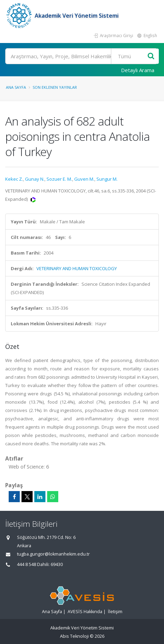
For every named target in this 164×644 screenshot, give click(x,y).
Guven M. (84, 179)
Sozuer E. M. (59, 179)
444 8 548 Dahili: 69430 (40, 564)
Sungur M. (107, 179)
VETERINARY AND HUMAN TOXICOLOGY (77, 268)
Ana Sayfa (16, 87)
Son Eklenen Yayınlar (55, 87)
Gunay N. (35, 179)
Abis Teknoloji (74, 636)
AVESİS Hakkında (85, 612)
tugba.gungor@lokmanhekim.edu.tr (53, 554)
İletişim (115, 612)
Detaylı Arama (138, 70)
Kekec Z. (14, 179)
